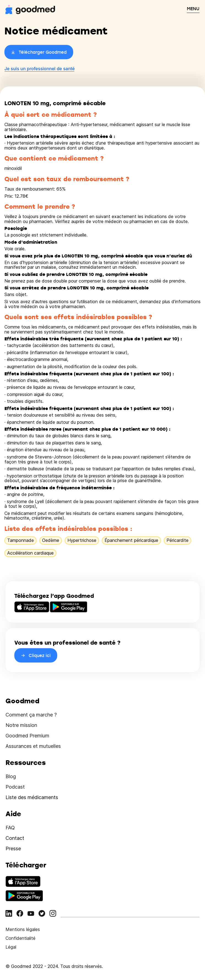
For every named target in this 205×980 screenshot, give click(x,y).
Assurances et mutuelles (33, 746)
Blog (11, 776)
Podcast (15, 787)
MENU (193, 9)
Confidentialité (20, 938)
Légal (11, 947)
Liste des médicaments (32, 797)
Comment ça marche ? (31, 715)
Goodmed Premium (27, 736)
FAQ (10, 828)
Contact (15, 838)
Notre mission (21, 725)
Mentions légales (23, 929)
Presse (13, 849)
